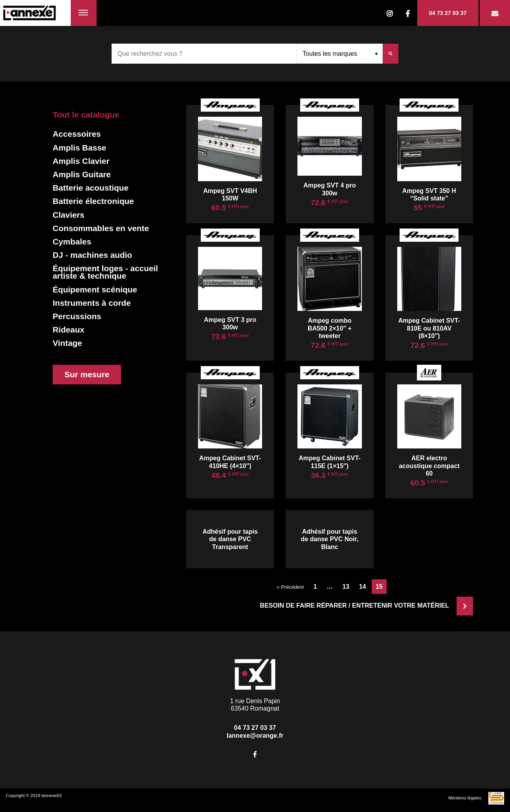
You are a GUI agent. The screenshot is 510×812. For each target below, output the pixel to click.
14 (363, 587)
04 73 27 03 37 (448, 13)
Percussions (77, 316)
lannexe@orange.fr (255, 736)
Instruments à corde (92, 303)
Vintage (67, 343)
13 (346, 587)
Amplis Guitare (82, 174)
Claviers (69, 215)
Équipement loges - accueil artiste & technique (105, 272)
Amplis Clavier (81, 161)
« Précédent (290, 587)
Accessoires (77, 134)
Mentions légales (465, 798)
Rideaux (69, 330)
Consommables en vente (101, 228)
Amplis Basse (79, 148)
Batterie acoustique (91, 188)
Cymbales (72, 242)
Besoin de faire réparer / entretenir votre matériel (367, 605)
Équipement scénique (95, 289)
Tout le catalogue (86, 115)
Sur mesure (87, 374)
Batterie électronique (93, 201)
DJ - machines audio (92, 255)
